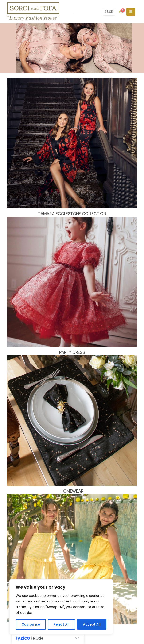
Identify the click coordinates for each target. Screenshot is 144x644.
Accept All (92, 624)
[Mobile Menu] (131, 12)
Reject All (61, 624)
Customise (31, 624)
